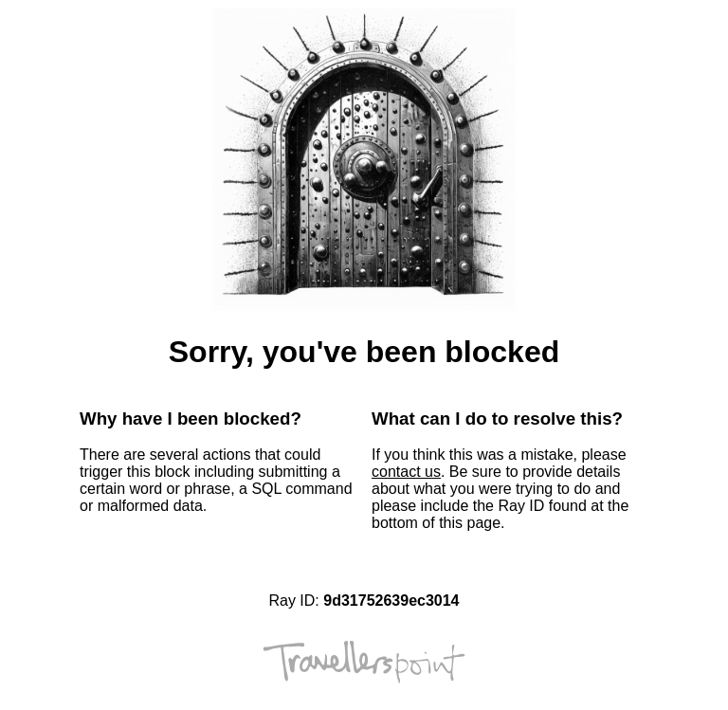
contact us (406, 472)
